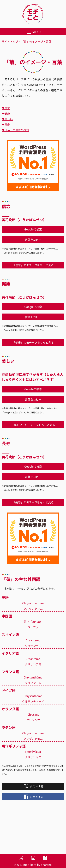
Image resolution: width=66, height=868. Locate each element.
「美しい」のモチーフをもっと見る (33, 425)
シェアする (33, 797)
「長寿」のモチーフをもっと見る (33, 502)
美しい (9, 119)
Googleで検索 (33, 229)
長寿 (7, 125)
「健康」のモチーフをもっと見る (33, 342)
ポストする (33, 786)
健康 (7, 114)
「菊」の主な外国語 (17, 130)
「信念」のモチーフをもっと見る (33, 265)
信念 (7, 108)
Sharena (46, 865)
